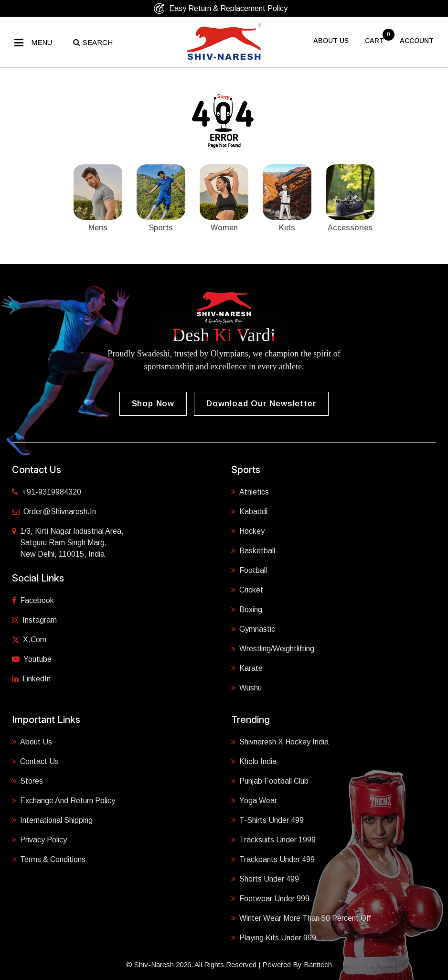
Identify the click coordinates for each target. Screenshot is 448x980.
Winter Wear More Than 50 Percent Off (301, 917)
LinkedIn (31, 679)
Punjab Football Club (270, 780)
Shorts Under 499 (265, 878)
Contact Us (35, 761)
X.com (29, 640)
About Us (32, 741)
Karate (247, 668)
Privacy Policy (39, 839)
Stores (27, 780)
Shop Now (153, 404)
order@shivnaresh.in (54, 512)
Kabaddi (249, 511)
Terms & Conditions (49, 859)
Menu (42, 42)
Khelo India (254, 761)
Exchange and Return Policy (64, 800)
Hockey (248, 530)
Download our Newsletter (261, 404)
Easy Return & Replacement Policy (220, 8)
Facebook (33, 600)
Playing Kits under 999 (274, 937)
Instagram (34, 620)
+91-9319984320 (47, 492)
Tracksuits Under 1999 (273, 839)
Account (417, 41)
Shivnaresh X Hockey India (280, 741)
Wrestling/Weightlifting (273, 648)
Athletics (250, 491)
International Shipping (52, 819)
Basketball (253, 550)
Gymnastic (253, 628)
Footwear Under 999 (270, 898)
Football (249, 570)
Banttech (318, 964)
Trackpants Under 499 (273, 859)
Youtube (32, 659)
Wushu (246, 687)
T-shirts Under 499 (267, 819)
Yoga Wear (254, 800)
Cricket (247, 589)
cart (375, 41)
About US (331, 41)
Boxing (247, 609)
